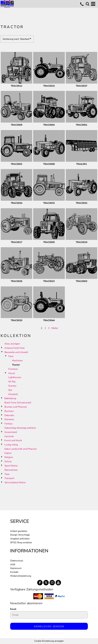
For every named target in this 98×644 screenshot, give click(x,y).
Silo (10, 390)
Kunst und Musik (13, 440)
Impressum (16, 568)
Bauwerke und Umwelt (16, 352)
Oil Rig (12, 382)
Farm (11, 356)
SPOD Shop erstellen (21, 542)
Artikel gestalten (19, 531)
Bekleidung (10, 398)
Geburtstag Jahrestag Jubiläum (20, 428)
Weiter (55, 328)
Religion (9, 457)
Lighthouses (15, 377)
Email (13, 609)
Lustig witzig (11, 445)
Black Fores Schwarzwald (18, 403)
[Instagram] (52, 583)
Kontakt (14, 572)
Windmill (13, 394)
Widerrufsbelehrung (21, 576)
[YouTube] (58, 583)
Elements (9, 419)
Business (9, 411)
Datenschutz (17, 561)
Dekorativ (9, 415)
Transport (9, 478)
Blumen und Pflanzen (16, 407)
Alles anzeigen (12, 344)
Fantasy (8, 424)
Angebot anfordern (20, 539)
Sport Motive (11, 466)
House (12, 373)
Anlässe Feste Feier (14, 348)
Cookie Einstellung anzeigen (49, 641)
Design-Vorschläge (20, 535)
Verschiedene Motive (15, 482)
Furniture (13, 369)
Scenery (12, 386)
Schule (8, 461)
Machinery (17, 361)
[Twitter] (46, 583)
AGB (13, 564)
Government (11, 432)
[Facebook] (40, 583)
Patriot (8, 453)
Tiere (7, 474)
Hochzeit (9, 436)
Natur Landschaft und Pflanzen (21, 449)
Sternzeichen (11, 470)
